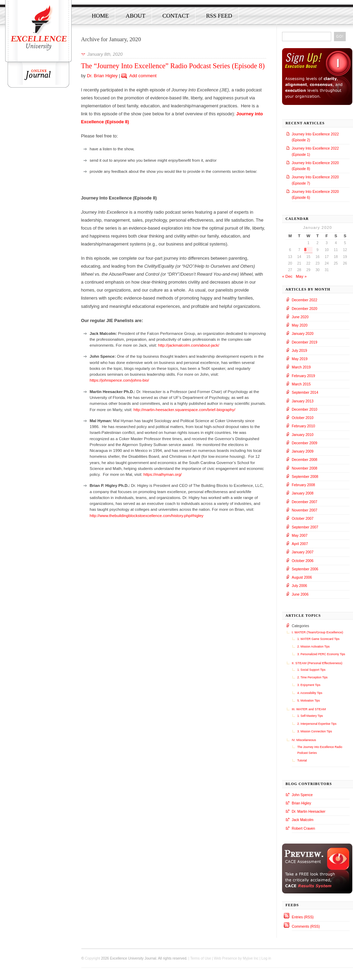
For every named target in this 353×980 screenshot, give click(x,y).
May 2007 (300, 536)
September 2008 (305, 477)
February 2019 (303, 376)
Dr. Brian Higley (102, 76)
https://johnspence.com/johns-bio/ (119, 380)
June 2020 (300, 317)
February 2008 (303, 485)
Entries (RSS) (303, 917)
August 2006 (302, 577)
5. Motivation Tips (309, 701)
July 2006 (299, 586)
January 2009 (303, 451)
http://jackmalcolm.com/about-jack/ (189, 345)
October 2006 (303, 561)
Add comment (143, 76)
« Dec (287, 276)
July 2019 (299, 351)
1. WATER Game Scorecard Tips (318, 639)
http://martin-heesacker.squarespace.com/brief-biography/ (184, 410)
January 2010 (303, 435)
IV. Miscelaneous (304, 740)
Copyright (92, 958)
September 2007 (305, 527)
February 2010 (303, 426)
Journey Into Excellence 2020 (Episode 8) (315, 166)
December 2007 (305, 502)
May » (301, 276)
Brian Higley (301, 803)
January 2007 (303, 552)
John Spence (302, 795)
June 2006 (300, 594)
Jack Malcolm (303, 820)
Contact (176, 16)
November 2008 (305, 468)
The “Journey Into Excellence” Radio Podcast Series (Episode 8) (173, 66)
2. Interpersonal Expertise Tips (317, 724)
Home (100, 16)
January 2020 (303, 334)
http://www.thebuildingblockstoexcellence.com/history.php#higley (147, 516)
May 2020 (300, 325)
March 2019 (301, 367)
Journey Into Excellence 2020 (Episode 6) (315, 195)
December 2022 (305, 300)
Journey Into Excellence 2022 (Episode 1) (315, 151)
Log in (266, 958)
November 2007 (305, 510)
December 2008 (305, 460)
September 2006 (305, 569)
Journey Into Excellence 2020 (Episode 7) (315, 180)
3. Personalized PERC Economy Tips (321, 654)
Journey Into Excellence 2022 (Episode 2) (315, 137)
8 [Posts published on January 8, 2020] (305, 250)
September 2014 (305, 393)
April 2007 (300, 544)
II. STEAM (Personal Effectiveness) (317, 663)
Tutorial (302, 760)
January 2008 (303, 493)
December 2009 (305, 443)
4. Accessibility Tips (310, 693)
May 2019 (300, 359)
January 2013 (303, 401)
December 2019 (305, 342)
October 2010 (303, 418)
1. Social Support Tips (311, 670)
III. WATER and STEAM (309, 709)
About (135, 16)
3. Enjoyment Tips (309, 685)
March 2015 (301, 384)
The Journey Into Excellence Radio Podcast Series (320, 750)
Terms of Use (200, 958)
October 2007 (303, 519)
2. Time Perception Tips (313, 677)
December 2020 (305, 309)
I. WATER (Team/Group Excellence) (317, 632)
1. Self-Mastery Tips (310, 716)
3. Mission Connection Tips (315, 731)
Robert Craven (303, 828)
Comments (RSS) (306, 926)
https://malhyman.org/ (162, 474)
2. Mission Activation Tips (314, 647)
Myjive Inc (251, 958)
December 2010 (305, 409)
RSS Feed (219, 16)
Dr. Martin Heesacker (309, 812)
